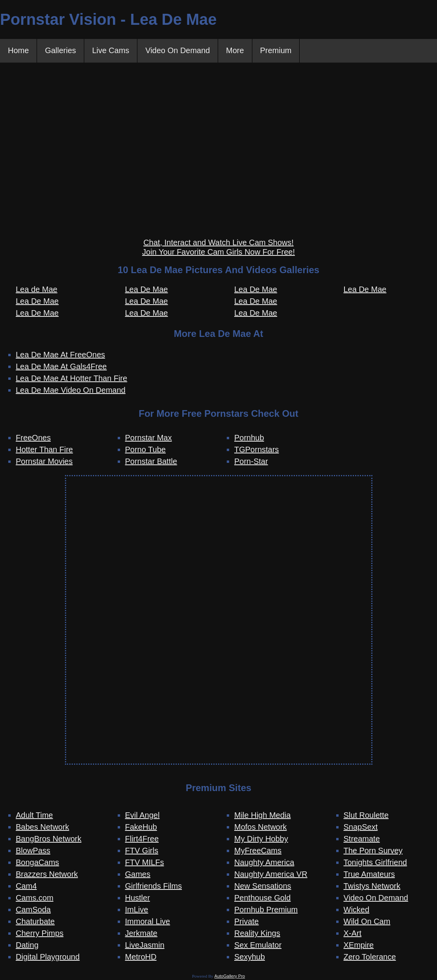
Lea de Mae (37, 289)
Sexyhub (250, 957)
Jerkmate (141, 934)
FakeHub (141, 827)
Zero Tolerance (370, 957)
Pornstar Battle (151, 461)
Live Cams (111, 51)
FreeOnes (33, 438)
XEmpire (359, 945)
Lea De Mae (37, 301)
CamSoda (33, 910)
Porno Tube (145, 449)
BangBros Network (49, 839)
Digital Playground (48, 957)
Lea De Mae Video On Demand (71, 390)
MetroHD (141, 957)
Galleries (60, 51)
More (235, 51)
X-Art (353, 934)
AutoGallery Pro (230, 976)
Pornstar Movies (44, 461)
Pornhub (249, 438)
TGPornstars (256, 449)
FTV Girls (142, 851)
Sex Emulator (258, 945)
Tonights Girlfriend (375, 863)
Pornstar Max (149, 438)
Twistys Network (372, 886)
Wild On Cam (367, 922)
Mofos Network (260, 827)
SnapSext (361, 827)
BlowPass (33, 851)
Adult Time (34, 815)
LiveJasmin (145, 945)
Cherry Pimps (40, 934)
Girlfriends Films (154, 886)
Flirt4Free (142, 839)
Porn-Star (251, 461)
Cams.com (35, 898)
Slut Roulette (366, 815)
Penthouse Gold (262, 898)
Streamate (362, 839)
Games (138, 875)
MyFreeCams (258, 851)
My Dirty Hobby (261, 839)
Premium (276, 51)
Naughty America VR (271, 875)
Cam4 (26, 886)
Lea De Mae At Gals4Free (61, 366)
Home (18, 51)
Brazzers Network (47, 875)
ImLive (137, 910)
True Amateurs (369, 875)
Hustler (138, 898)
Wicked (357, 910)
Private (246, 922)
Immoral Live (148, 922)
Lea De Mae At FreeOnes (60, 355)
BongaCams (37, 863)
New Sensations (263, 886)
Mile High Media (262, 815)
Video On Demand (178, 51)
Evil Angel (143, 815)
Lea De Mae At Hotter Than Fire (71, 378)
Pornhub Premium (266, 910)
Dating (27, 945)
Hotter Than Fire (44, 449)
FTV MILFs (145, 863)
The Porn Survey (373, 851)
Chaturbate (35, 922)
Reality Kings (257, 934)
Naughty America (264, 863)
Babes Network (43, 827)
